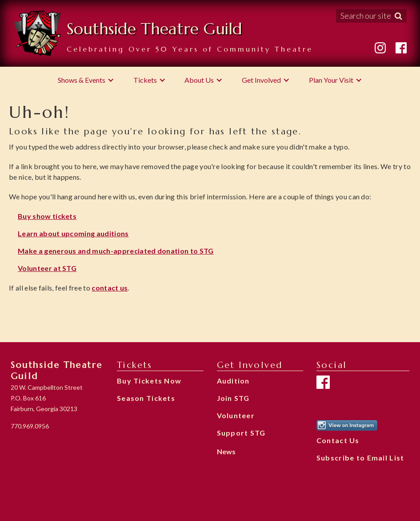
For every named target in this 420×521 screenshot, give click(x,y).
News (226, 451)
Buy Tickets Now (149, 381)
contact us (110, 288)
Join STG (233, 398)
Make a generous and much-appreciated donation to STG (116, 251)
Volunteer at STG (47, 268)
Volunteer (236, 415)
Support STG (241, 433)
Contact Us (338, 440)
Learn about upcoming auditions (73, 233)
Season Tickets (146, 398)
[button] (86, 80)
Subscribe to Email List (360, 458)
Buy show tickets (47, 216)
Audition (233, 381)
